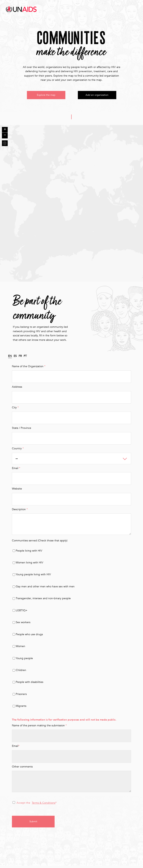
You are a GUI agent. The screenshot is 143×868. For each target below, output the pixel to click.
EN (10, 358)
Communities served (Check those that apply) (40, 542)
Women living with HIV (30, 564)
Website (17, 491)
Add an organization (97, 96)
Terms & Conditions (44, 805)
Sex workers (23, 624)
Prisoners (21, 696)
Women (20, 648)
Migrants (21, 708)
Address (17, 389)
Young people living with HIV (33, 576)
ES (15, 358)
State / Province (22, 430)
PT (25, 358)
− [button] (5, 137)
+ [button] (5, 132)
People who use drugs (29, 636)
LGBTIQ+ (22, 612)
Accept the (23, 805)
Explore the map (46, 96)
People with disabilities (30, 684)
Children (21, 672)
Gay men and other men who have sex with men (45, 588)
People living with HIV (29, 552)
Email (16, 748)
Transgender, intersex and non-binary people (43, 600)
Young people (24, 660)
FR (20, 358)
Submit (34, 824)
